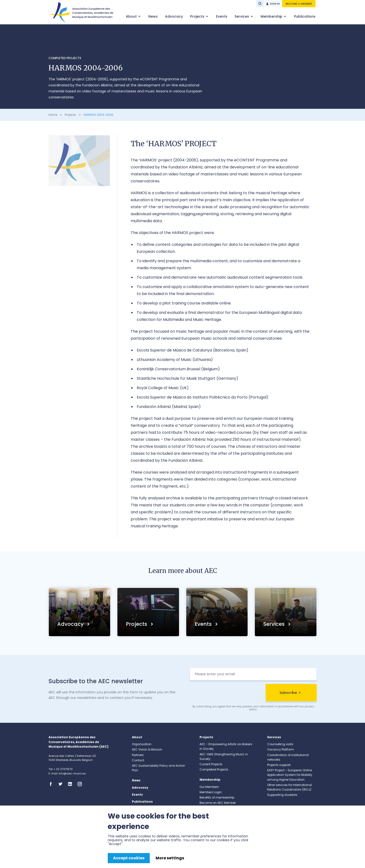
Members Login (211, 792)
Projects (198, 16)
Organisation (142, 744)
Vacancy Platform (281, 749)
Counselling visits (280, 744)
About (132, 16)
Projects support (279, 765)
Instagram (81, 784)
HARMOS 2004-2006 (98, 115)
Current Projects (211, 764)
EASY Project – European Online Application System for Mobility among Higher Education (290, 775)
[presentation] (227, 693)
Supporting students (282, 795)
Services (242, 16)
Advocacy (174, 16)
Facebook (52, 784)
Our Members (209, 787)
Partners (138, 755)
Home (53, 115)
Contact (138, 760)
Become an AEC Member (218, 803)
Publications (305, 16)
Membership (272, 16)
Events (222, 16)
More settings (170, 858)
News (153, 16)
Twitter (62, 784)
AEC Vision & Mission (147, 749)
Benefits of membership (217, 797)
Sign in (275, 4)
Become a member (299, 4)
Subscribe (288, 693)
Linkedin (72, 784)
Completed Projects (65, 58)
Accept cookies (129, 858)
